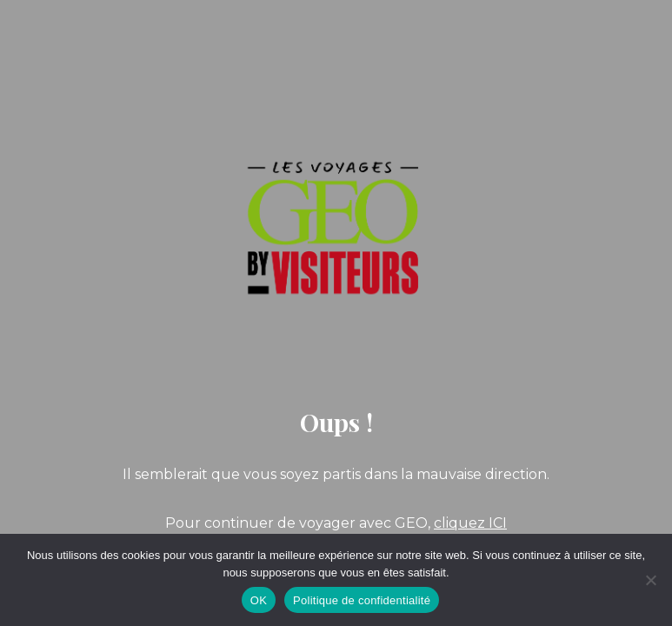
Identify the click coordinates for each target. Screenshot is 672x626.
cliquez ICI (470, 523)
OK (259, 600)
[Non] (650, 580)
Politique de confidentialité (362, 600)
